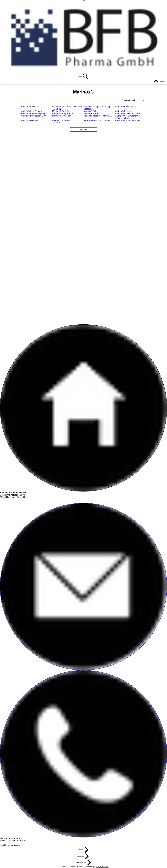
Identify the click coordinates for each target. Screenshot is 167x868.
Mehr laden (83, 129)
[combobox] (133, 100)
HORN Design (102, 867)
